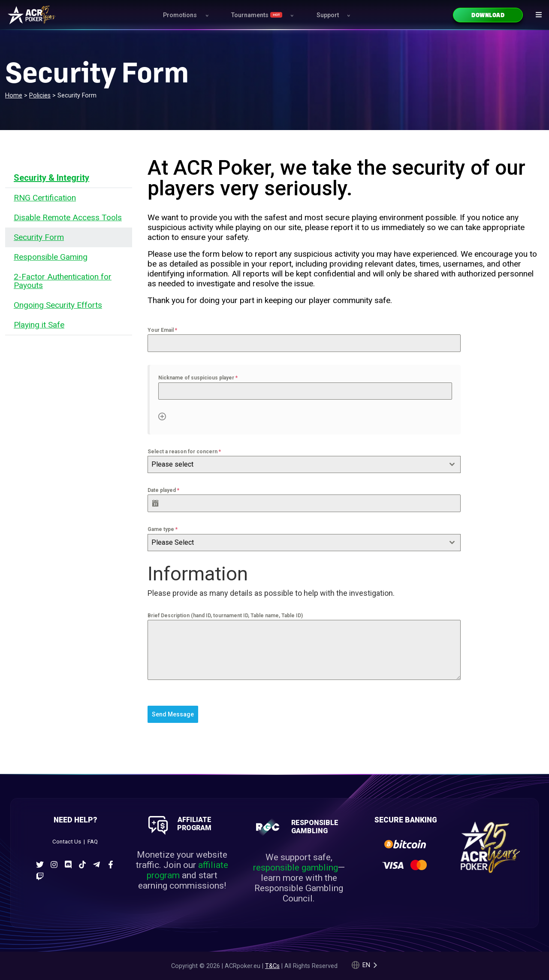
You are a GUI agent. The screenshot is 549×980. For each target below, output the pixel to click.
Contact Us (67, 841)
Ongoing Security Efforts (58, 305)
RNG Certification (45, 198)
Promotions (180, 15)
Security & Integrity (51, 178)
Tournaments (257, 15)
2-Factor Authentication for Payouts (63, 281)
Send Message (173, 714)
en (366, 965)
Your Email (162, 330)
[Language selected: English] (365, 965)
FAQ (93, 841)
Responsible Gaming (51, 257)
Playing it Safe (39, 325)
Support (328, 15)
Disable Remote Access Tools (68, 217)
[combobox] (304, 464)
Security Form (39, 237)
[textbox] (296, 464)
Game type (163, 529)
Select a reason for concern (184, 452)
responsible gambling (296, 867)
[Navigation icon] (539, 15)
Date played (163, 490)
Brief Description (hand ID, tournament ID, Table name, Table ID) (225, 616)
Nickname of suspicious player (198, 378)
